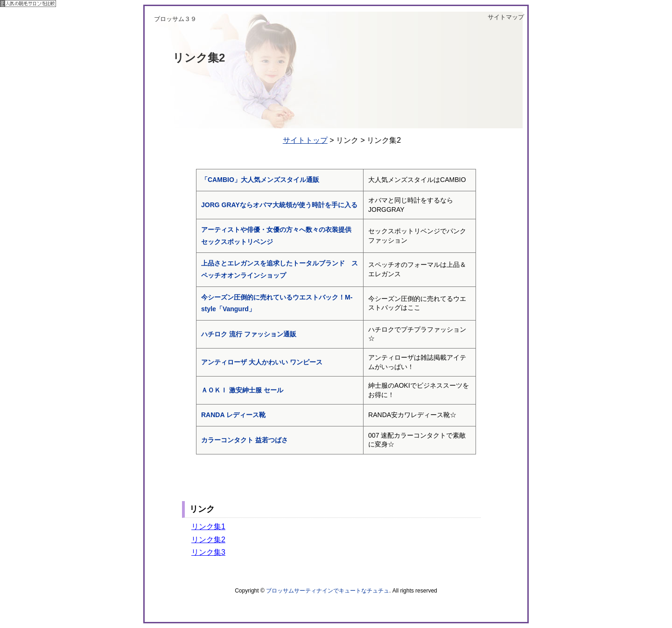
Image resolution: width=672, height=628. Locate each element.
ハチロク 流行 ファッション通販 (249, 334)
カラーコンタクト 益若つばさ (245, 440)
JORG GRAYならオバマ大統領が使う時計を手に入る (283, 205)
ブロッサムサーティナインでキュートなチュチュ (328, 591)
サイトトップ (305, 140)
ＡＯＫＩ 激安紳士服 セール (242, 390)
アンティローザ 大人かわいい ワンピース (262, 362)
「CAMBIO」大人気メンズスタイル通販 (260, 180)
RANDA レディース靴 (233, 415)
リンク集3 (208, 552)
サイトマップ (506, 17)
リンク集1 (208, 527)
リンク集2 (208, 540)
